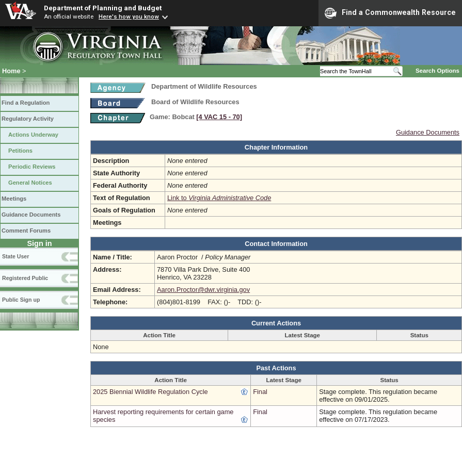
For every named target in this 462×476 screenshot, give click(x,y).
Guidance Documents (31, 215)
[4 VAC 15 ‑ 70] (219, 117)
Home (11, 71)
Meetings (14, 199)
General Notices (30, 183)
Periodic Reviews (32, 167)
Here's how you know (129, 17)
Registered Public (25, 278)
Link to (219, 198)
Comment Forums (26, 231)
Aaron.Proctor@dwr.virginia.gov (203, 290)
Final (260, 392)
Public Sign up (21, 300)
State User (15, 256)
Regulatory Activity (28, 119)
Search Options (437, 71)
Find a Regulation (26, 103)
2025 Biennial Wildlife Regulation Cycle (150, 392)
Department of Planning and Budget (103, 8)
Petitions (20, 151)
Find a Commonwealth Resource (390, 13)
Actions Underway (33, 135)
